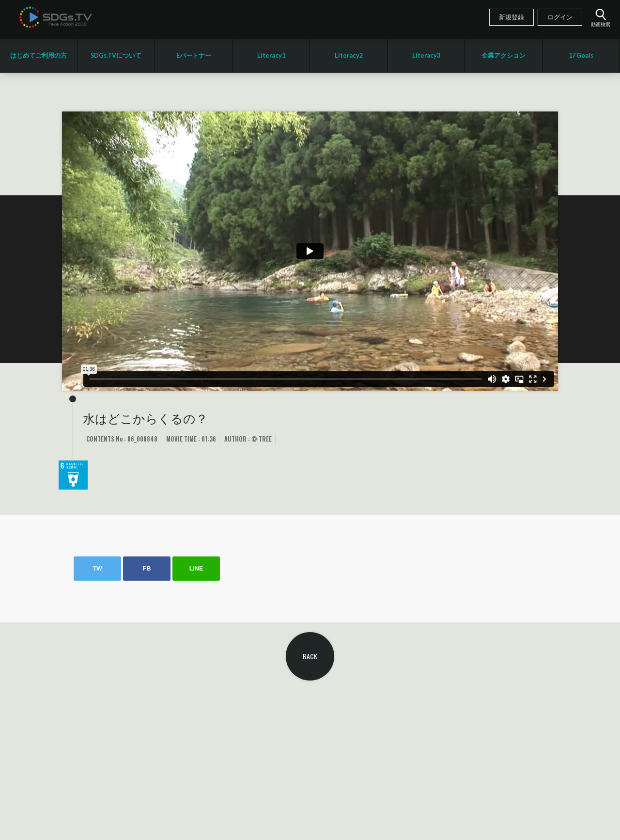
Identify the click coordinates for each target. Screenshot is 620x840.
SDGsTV (56, 17)
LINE (196, 569)
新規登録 (511, 17)
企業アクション (504, 55)
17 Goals (581, 55)
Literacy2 (349, 55)
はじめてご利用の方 (39, 55)
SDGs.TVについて (116, 55)
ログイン (560, 17)
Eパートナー (194, 55)
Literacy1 (271, 55)
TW (97, 569)
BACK (310, 656)
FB (147, 569)
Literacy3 (426, 55)
